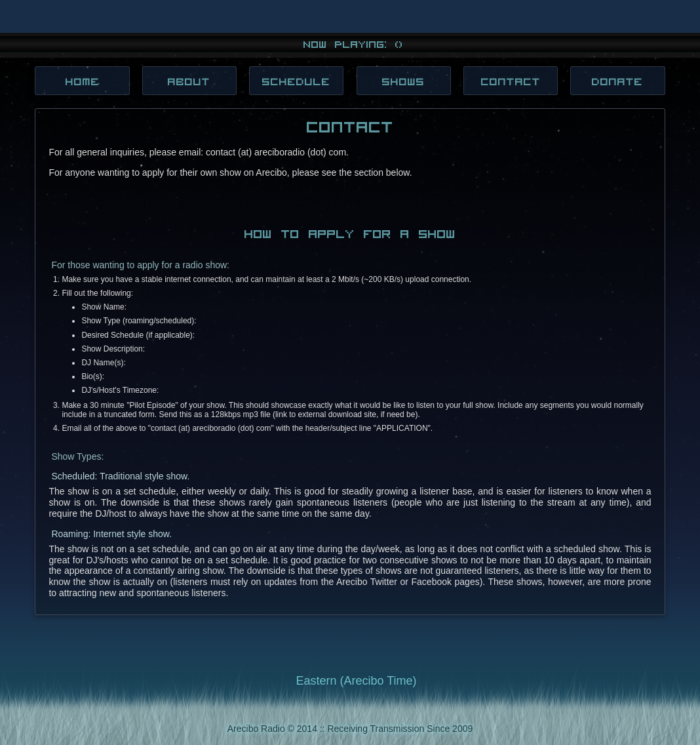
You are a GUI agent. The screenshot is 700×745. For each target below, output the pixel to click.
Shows (403, 81)
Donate (617, 81)
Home (83, 81)
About (189, 81)
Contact (511, 81)
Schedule (296, 81)
